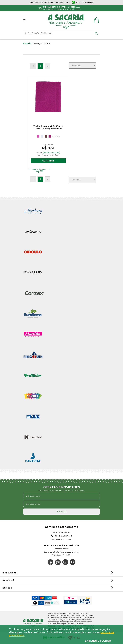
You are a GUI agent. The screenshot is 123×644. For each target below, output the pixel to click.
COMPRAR (44, 161)
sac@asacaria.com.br (62, 539)
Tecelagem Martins (42, 43)
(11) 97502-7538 (61, 536)
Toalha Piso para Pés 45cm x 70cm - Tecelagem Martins (44, 129)
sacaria (27, 43)
